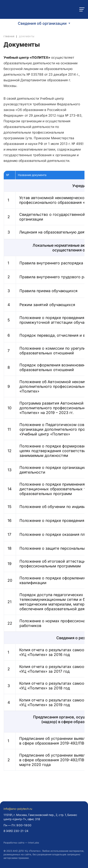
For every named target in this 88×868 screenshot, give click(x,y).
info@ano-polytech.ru (18, 809)
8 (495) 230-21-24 (16, 831)
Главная (9, 36)
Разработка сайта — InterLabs (21, 843)
